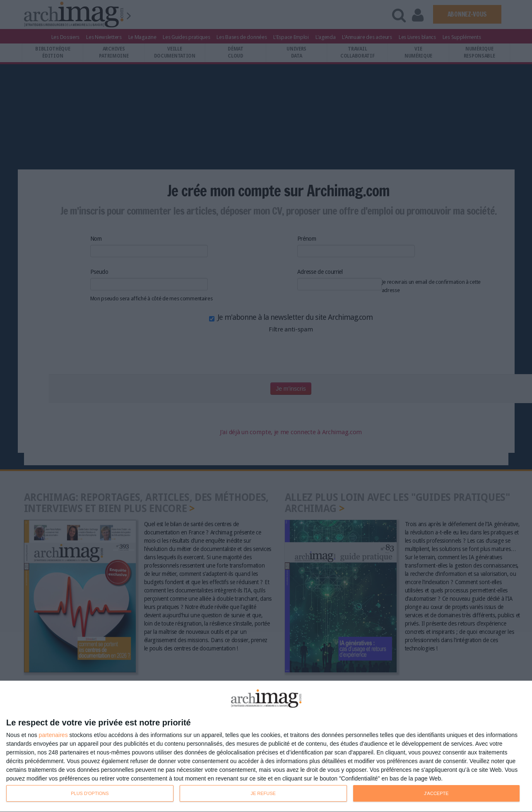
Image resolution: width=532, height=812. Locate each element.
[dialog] (266, 747)
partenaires (53, 735)
